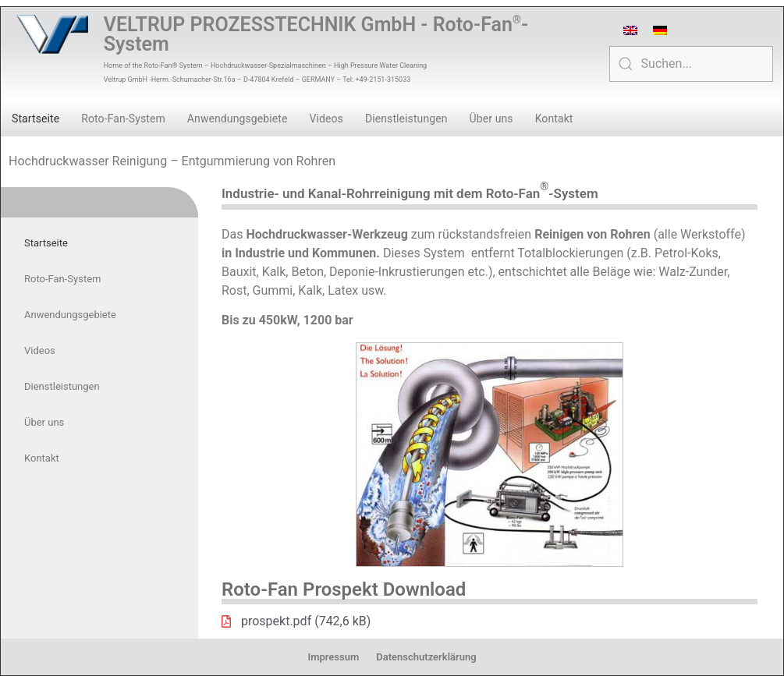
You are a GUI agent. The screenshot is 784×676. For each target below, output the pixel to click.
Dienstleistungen (406, 119)
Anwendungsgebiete (238, 119)
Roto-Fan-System (123, 119)
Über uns (491, 119)
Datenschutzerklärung (426, 657)
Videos (326, 119)
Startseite (35, 119)
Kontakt (554, 119)
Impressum (333, 657)
